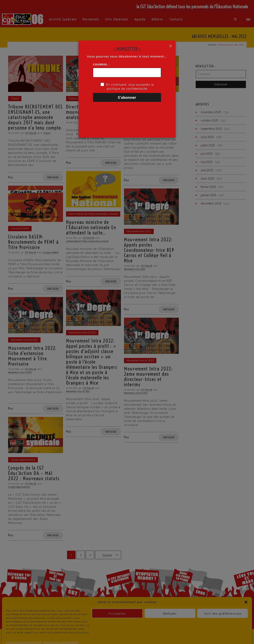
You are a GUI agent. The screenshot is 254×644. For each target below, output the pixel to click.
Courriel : (101, 64)
